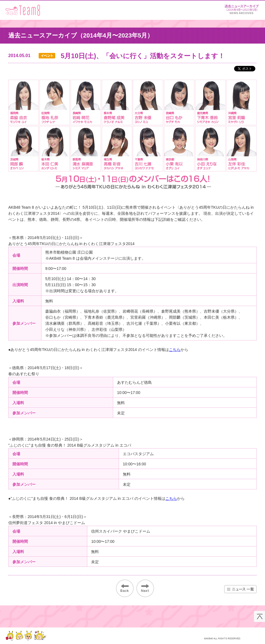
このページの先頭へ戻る (259, 616)
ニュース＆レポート (242, 8)
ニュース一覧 (240, 589)
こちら (175, 350)
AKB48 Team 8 (23, 10)
